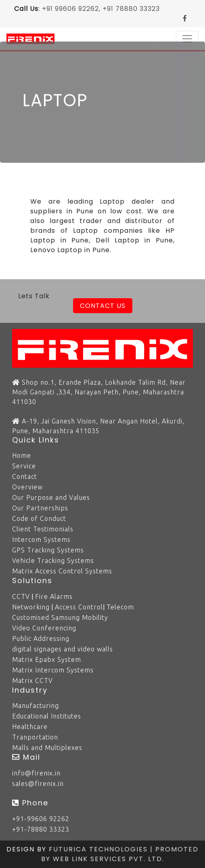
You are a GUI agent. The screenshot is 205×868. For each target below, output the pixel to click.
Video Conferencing (44, 628)
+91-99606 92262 (41, 819)
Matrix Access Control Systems (62, 571)
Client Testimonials (43, 529)
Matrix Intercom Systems (53, 670)
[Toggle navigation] (187, 39)
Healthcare (30, 727)
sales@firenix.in (38, 784)
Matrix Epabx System (47, 659)
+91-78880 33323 (41, 829)
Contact (25, 476)
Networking (31, 607)
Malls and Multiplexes (47, 748)
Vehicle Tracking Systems (53, 560)
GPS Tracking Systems (48, 550)
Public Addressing (41, 638)
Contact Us (103, 306)
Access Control (79, 607)
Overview (27, 487)
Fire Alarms (54, 596)
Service (24, 466)
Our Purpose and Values (51, 497)
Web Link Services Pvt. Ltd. (109, 859)
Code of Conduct (39, 518)
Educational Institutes (47, 716)
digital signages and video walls (63, 649)
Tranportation (35, 737)
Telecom (120, 607)
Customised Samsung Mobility (60, 617)
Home (22, 455)
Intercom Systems (41, 539)
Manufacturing (36, 706)
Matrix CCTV (32, 680)
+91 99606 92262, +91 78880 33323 (101, 9)
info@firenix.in (36, 773)
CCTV (21, 596)
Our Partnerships (40, 508)
